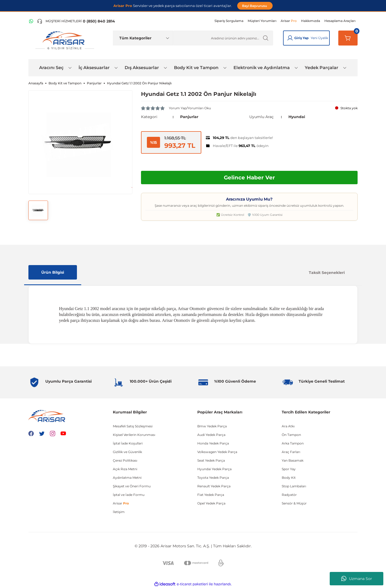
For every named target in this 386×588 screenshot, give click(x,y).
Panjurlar (189, 117)
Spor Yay (289, 469)
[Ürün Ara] (223, 38)
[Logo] (65, 41)
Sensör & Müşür (294, 503)
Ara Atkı (288, 426)
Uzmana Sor (357, 579)
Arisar (121, 503)
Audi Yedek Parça (211, 435)
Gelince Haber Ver (249, 178)
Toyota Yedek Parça (213, 478)
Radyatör (289, 495)
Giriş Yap (301, 38)
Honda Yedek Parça (213, 443)
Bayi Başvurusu (255, 6)
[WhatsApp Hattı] (31, 21)
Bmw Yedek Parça (212, 426)
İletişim (119, 512)
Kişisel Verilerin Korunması (134, 435)
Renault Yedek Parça (214, 486)
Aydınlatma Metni (127, 478)
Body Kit (289, 478)
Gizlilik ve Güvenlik (127, 452)
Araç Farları (291, 452)
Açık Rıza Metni (125, 469)
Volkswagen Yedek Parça (217, 452)
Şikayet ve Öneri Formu (132, 486)
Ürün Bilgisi (53, 272)
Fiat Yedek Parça (211, 495)
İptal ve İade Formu (129, 495)
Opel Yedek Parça (211, 503)
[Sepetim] (348, 38)
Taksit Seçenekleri (327, 273)
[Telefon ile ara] (76, 21)
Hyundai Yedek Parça (214, 469)
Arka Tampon (293, 443)
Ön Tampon (291, 435)
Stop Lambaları (294, 486)
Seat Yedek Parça (211, 460)
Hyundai (297, 117)
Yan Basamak (293, 460)
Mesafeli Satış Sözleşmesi (133, 426)
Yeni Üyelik (319, 38)
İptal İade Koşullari (128, 443)
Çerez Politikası (125, 460)
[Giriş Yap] (290, 38)
